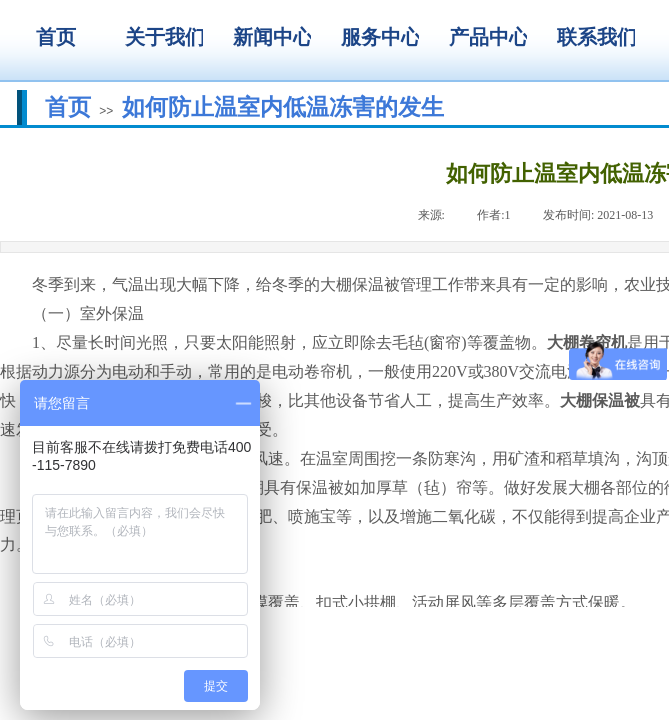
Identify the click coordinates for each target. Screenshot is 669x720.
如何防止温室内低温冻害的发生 (283, 107)
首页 (68, 107)
